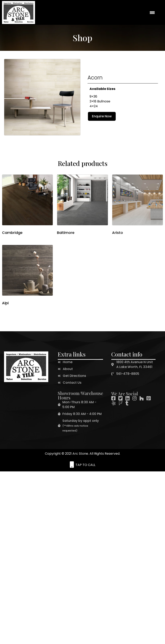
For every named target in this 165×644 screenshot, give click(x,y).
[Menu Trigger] (152, 13)
